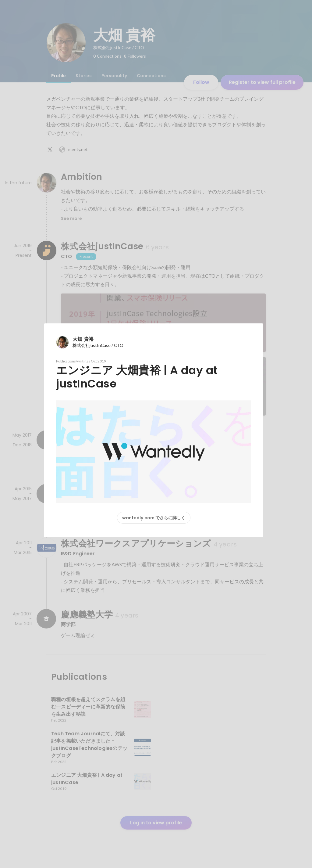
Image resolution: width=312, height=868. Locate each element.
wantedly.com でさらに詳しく (154, 518)
